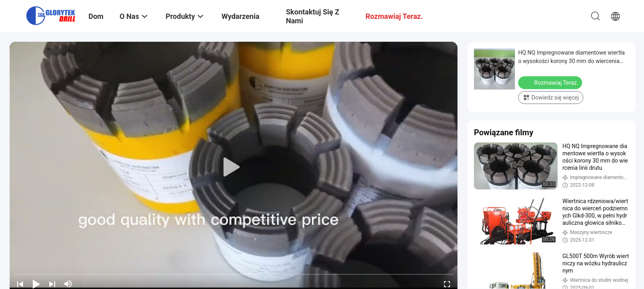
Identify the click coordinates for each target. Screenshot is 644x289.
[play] (234, 167)
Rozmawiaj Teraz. (551, 82)
